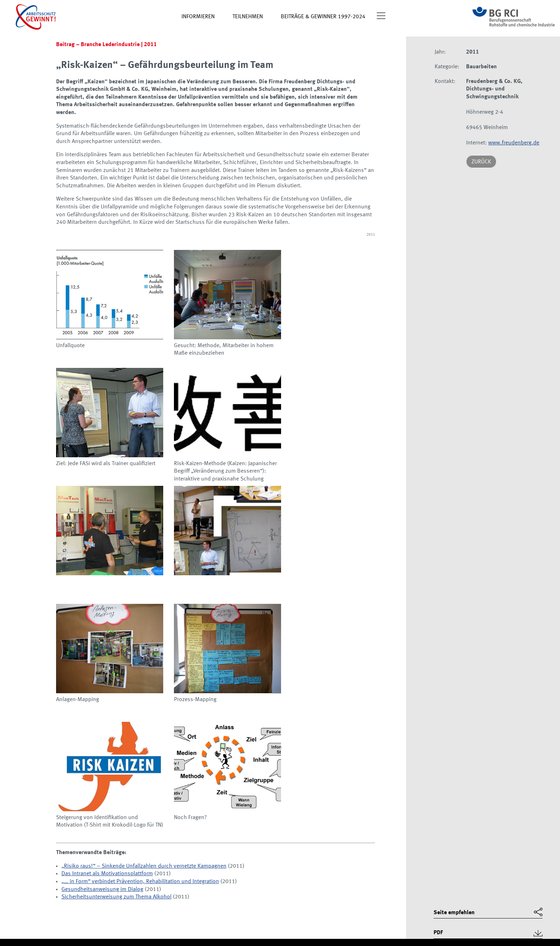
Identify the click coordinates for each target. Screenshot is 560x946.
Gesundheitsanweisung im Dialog (102, 890)
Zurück (481, 162)
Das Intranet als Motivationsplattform (107, 874)
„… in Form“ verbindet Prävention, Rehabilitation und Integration (140, 882)
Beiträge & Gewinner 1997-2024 (323, 17)
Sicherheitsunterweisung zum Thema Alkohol (116, 897)
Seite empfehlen (454, 913)
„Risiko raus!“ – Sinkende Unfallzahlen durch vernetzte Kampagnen (144, 866)
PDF (438, 933)
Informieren (198, 17)
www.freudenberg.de (514, 143)
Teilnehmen (248, 17)
